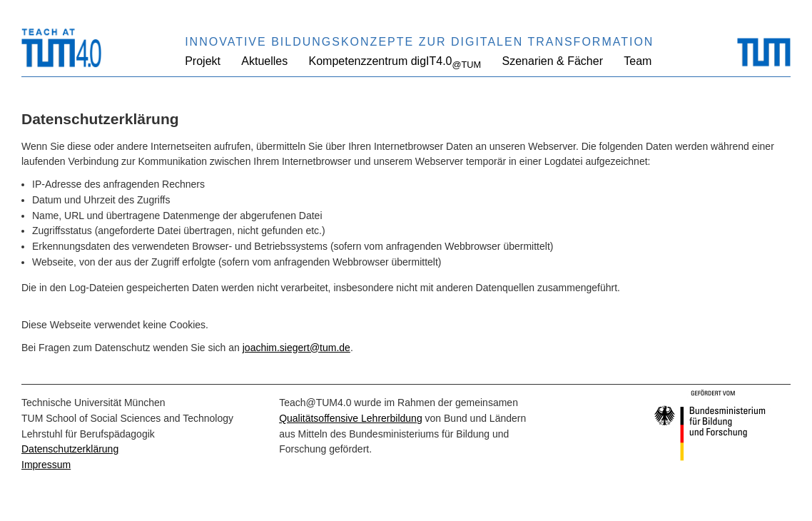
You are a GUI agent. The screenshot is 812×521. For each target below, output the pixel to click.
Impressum (46, 465)
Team (638, 61)
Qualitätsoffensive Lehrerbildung (351, 418)
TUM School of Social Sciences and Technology (127, 418)
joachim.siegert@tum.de (296, 348)
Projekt (203, 61)
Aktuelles (264, 61)
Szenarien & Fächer (553, 61)
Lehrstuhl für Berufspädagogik (88, 434)
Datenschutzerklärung (70, 449)
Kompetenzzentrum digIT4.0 (395, 62)
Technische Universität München (93, 403)
